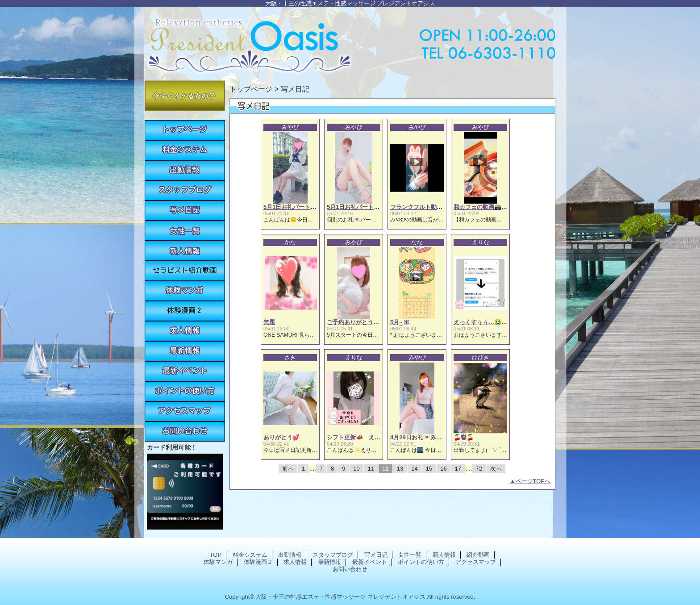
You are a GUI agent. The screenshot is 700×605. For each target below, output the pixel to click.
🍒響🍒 (464, 437)
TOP (185, 130)
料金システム (185, 150)
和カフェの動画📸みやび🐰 (490, 207)
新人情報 (185, 251)
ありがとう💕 (281, 437)
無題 (269, 322)
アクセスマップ (185, 411)
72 (479, 469)
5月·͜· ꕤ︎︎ (400, 322)
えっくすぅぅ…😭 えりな (489, 322)
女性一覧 (185, 231)
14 (414, 469)
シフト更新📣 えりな (356, 437)
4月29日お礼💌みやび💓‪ (423, 437)
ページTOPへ (533, 481)
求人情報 (185, 331)
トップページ (251, 89)
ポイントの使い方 (185, 391)
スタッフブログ (185, 190)
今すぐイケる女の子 (185, 96)
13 (400, 469)
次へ (496, 469)
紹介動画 (185, 271)
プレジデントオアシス (350, 41)
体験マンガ (185, 291)
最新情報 (185, 351)
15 (429, 469)
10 (356, 469)
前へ (288, 469)
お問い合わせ (185, 432)
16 (443, 469)
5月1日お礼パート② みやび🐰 (366, 207)
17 (458, 469)
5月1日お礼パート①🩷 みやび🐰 (306, 207)
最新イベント (185, 371)
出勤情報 (185, 170)
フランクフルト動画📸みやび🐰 (432, 207)
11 (371, 469)
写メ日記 (185, 211)
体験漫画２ (185, 311)
